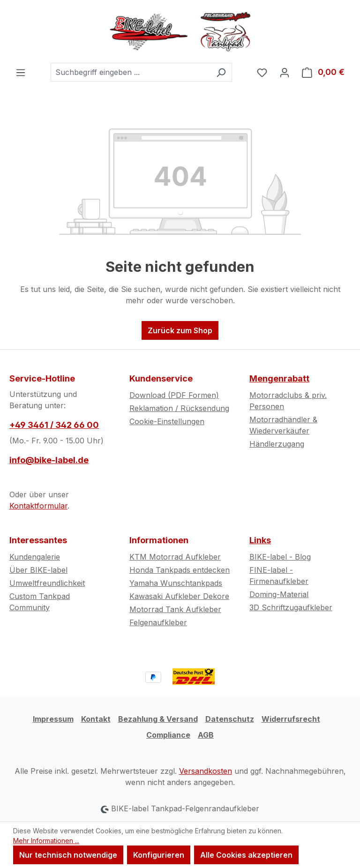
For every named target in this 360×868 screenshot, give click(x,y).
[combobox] (131, 72)
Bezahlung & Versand (158, 719)
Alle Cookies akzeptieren (246, 855)
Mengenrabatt (279, 378)
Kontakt (96, 719)
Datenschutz (230, 719)
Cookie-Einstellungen (167, 421)
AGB (206, 735)
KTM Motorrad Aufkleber (175, 557)
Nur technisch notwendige (68, 855)
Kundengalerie (35, 557)
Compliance (168, 735)
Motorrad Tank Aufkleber (175, 609)
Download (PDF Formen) (174, 395)
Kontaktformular (38, 506)
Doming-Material (279, 594)
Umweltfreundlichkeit (47, 583)
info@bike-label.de (49, 460)
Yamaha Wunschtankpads (176, 583)
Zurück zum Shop (180, 330)
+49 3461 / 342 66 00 (54, 425)
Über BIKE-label (38, 570)
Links (260, 540)
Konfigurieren (159, 855)
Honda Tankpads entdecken (180, 570)
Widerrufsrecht (291, 719)
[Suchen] (221, 72)
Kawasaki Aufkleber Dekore (179, 596)
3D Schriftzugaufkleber (291, 607)
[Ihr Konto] (285, 72)
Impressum (53, 719)
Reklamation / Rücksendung (179, 408)
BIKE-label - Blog (280, 557)
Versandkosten (206, 771)
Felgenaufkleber (158, 622)
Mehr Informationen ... (46, 841)
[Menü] (21, 72)
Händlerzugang (277, 444)
